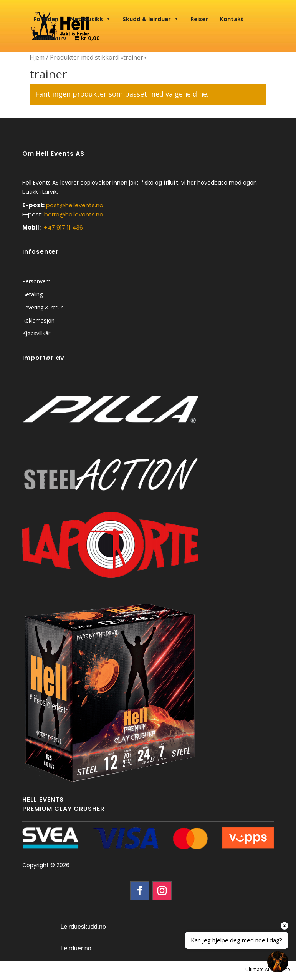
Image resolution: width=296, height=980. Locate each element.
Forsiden (46, 19)
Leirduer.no (76, 948)
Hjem (37, 57)
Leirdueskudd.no (83, 927)
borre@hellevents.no (74, 214)
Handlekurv (50, 38)
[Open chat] (278, 962)
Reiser (199, 19)
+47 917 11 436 (63, 227)
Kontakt (232, 19)
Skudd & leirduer (151, 19)
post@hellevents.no (75, 205)
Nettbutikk (90, 19)
